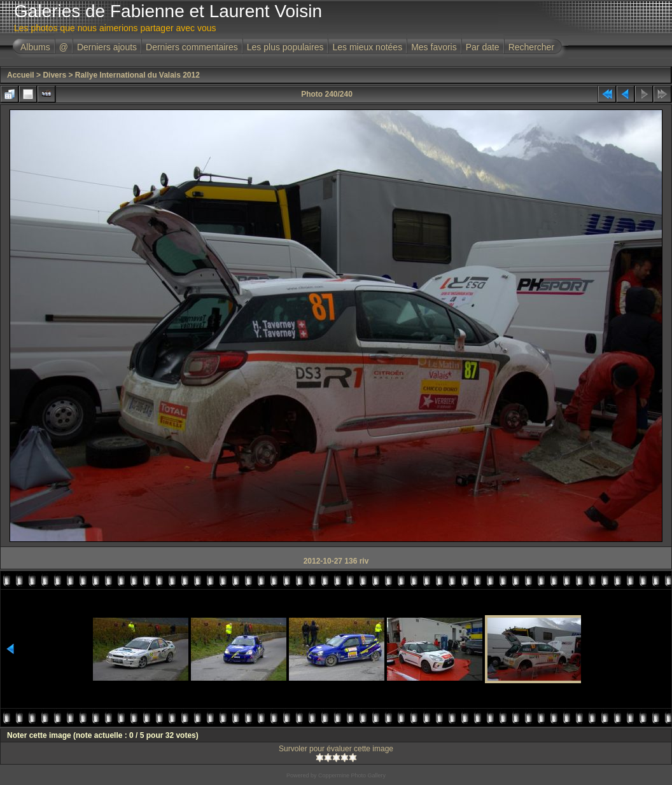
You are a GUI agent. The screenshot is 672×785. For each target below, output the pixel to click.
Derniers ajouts (107, 47)
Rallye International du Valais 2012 (137, 75)
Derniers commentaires (192, 47)
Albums (35, 47)
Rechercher (531, 47)
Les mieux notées (367, 47)
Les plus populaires (285, 47)
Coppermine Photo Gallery (352, 775)
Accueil (21, 75)
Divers (54, 75)
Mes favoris (434, 47)
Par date (483, 47)
